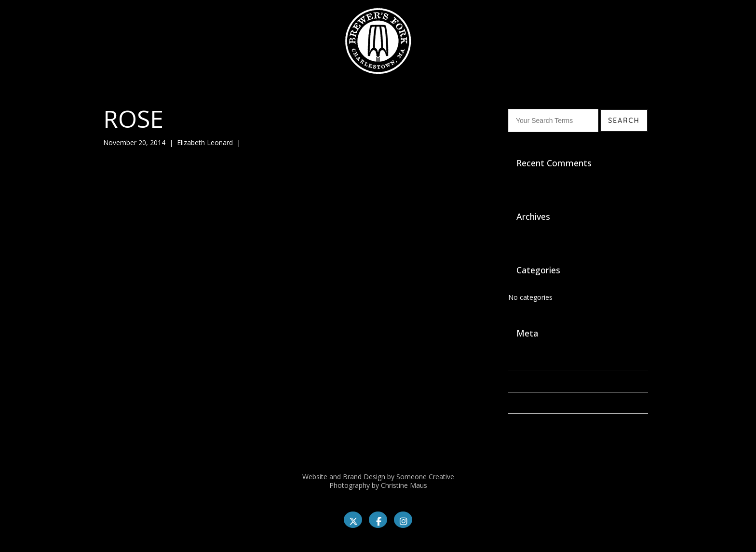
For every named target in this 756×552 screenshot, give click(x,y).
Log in (518, 360)
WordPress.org (531, 424)
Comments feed (533, 403)
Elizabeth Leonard (205, 142)
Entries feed (527, 382)
